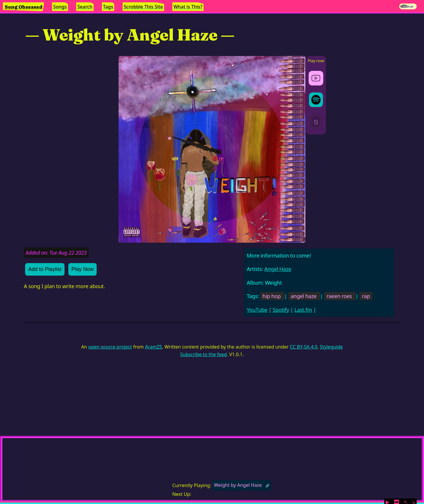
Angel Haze (278, 269)
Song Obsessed (24, 7)
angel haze (304, 296)
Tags (108, 7)
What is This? (188, 7)
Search (85, 7)
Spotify (281, 310)
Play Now (82, 269)
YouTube (257, 310)
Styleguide (331, 347)
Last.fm (303, 310)
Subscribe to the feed (203, 354)
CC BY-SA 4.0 (303, 347)
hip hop (272, 296)
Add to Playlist (45, 269)
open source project (110, 347)
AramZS (153, 347)
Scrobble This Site (143, 7)
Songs (60, 7)
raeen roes (339, 296)
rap (366, 296)
